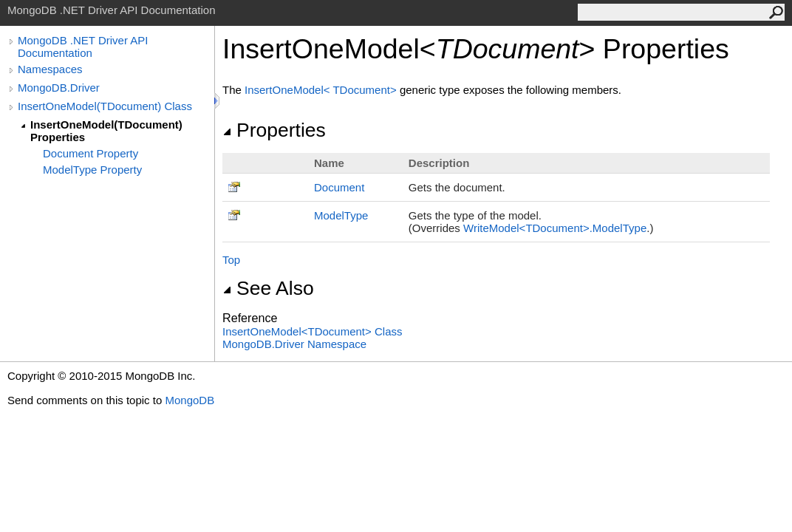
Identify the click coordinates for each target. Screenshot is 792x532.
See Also (268, 288)
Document (339, 187)
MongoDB (190, 400)
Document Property (91, 153)
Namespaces (50, 69)
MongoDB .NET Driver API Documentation (83, 47)
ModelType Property (92, 170)
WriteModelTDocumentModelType (555, 228)
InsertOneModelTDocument (322, 90)
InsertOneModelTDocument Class (312, 331)
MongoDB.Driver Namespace (294, 344)
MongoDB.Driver (59, 88)
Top (231, 260)
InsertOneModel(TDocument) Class (105, 106)
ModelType (341, 215)
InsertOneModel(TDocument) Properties (106, 131)
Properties (274, 130)
